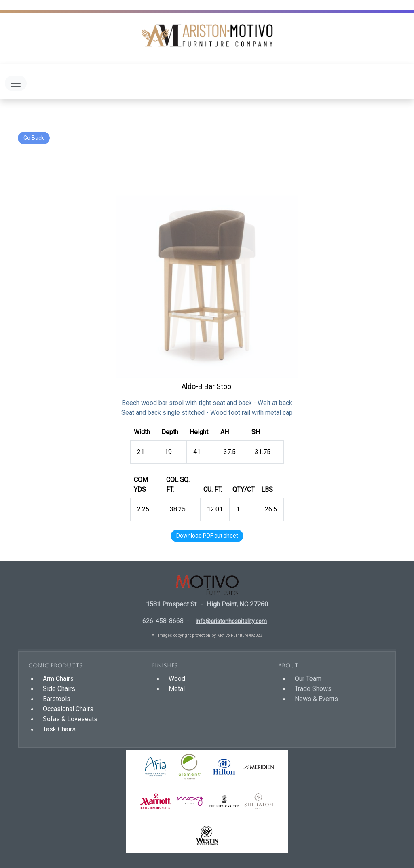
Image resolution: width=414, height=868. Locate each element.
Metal (177, 689)
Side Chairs (59, 689)
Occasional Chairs (68, 709)
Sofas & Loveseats (70, 719)
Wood (177, 679)
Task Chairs (59, 729)
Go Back (34, 138)
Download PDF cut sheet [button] (207, 536)
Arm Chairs (58, 679)
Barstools (57, 699)
